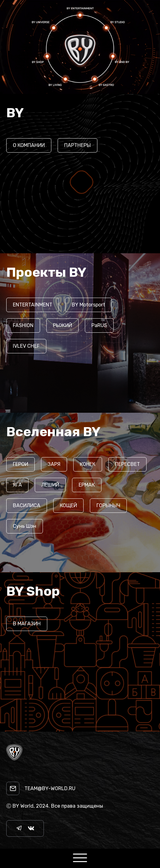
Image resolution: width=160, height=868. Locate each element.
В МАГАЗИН (27, 624)
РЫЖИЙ (62, 325)
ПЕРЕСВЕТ (127, 464)
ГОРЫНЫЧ (108, 505)
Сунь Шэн (25, 526)
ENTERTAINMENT (33, 305)
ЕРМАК (87, 485)
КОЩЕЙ (68, 505)
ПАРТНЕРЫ (77, 145)
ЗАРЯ (54, 464)
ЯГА (17, 485)
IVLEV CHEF (26, 346)
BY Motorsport (88, 305)
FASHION (23, 325)
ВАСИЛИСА (27, 505)
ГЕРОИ (21, 464)
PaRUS (99, 325)
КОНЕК (88, 464)
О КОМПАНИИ (29, 145)
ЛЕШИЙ (50, 485)
